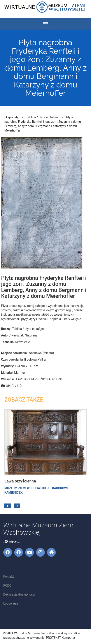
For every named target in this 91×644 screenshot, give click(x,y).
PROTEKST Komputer (60, 638)
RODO (7, 585)
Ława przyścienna (20, 481)
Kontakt (9, 576)
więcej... (12, 541)
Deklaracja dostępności (19, 594)
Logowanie (11, 603)
